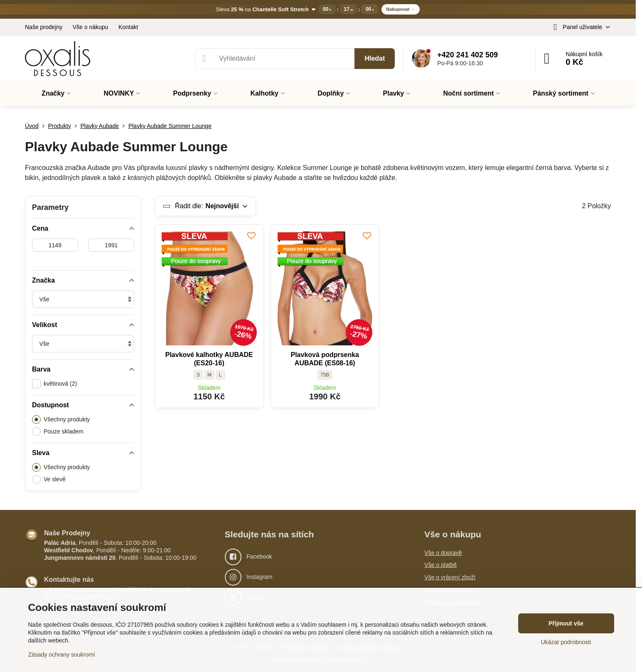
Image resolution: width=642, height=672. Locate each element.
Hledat (375, 58)
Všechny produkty (61, 420)
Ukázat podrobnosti (566, 642)
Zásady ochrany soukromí (62, 655)
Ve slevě (49, 479)
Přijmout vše (566, 623)
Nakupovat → (401, 9)
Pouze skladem (58, 432)
